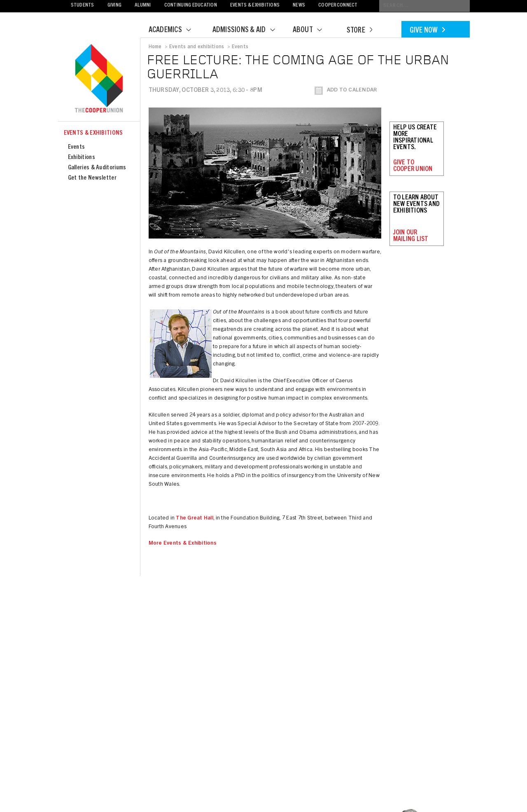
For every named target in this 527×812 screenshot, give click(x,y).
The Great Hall (195, 518)
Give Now (427, 31)
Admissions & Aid (249, 30)
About (312, 30)
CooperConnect (338, 6)
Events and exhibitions (197, 47)
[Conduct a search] (424, 6)
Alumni (143, 6)
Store (359, 31)
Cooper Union (99, 79)
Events (77, 147)
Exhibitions (82, 158)
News (299, 6)
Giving (115, 6)
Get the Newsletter (92, 178)
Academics (175, 30)
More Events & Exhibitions (183, 544)
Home (155, 47)
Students (83, 6)
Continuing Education (191, 6)
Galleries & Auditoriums (97, 168)
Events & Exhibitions (255, 6)
